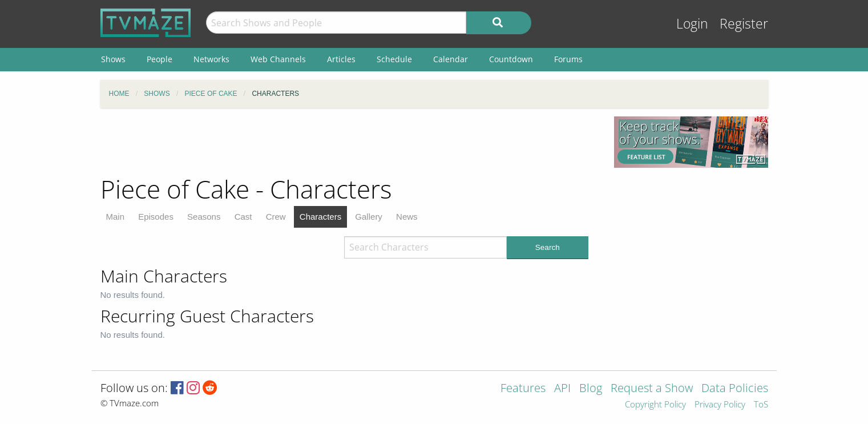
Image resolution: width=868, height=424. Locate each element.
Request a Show (652, 389)
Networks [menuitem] (211, 59)
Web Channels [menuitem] (278, 59)
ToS (761, 405)
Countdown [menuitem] (511, 59)
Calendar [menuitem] (451, 59)
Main (116, 217)
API (562, 389)
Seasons (204, 217)
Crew (276, 217)
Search (548, 247)
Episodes (156, 217)
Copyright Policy (655, 405)
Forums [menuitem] (568, 59)
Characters (320, 217)
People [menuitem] (160, 59)
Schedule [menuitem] (394, 59)
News (407, 217)
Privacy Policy (720, 405)
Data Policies (735, 389)
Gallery (369, 217)
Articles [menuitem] (341, 59)
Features (523, 389)
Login (692, 24)
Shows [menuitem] (113, 59)
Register (744, 24)
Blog (591, 389)
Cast (243, 217)
